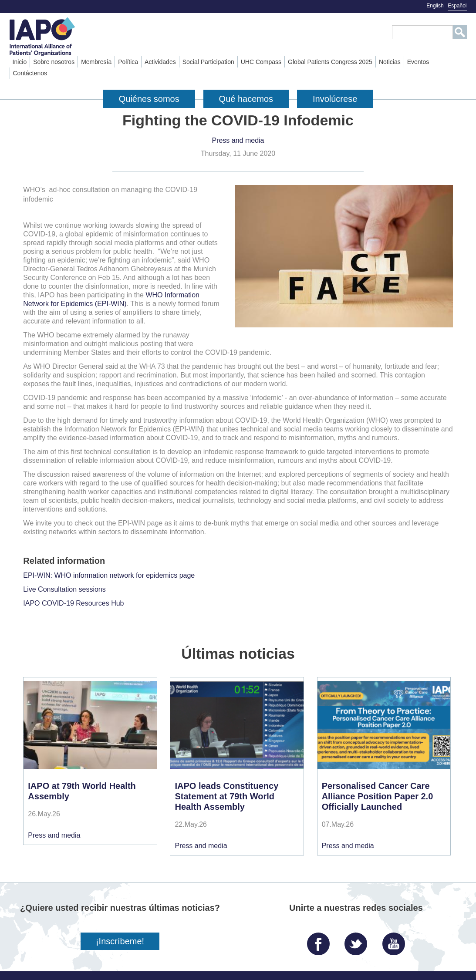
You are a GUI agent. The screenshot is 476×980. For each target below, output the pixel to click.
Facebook (321, 941)
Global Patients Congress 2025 (330, 62)
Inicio (20, 62)
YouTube (396, 941)
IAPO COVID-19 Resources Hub (73, 603)
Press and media (238, 140)
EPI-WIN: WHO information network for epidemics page (109, 575)
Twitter (358, 941)
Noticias (390, 62)
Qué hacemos (246, 99)
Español (457, 6)
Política (128, 62)
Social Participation (208, 62)
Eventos (418, 62)
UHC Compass (261, 62)
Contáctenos (30, 73)
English (435, 6)
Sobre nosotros (54, 62)
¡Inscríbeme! (120, 941)
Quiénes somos (149, 99)
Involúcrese (335, 99)
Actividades (160, 62)
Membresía (96, 62)
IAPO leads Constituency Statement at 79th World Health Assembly (226, 796)
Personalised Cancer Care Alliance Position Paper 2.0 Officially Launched (378, 796)
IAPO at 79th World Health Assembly (82, 791)
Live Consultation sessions (64, 589)
